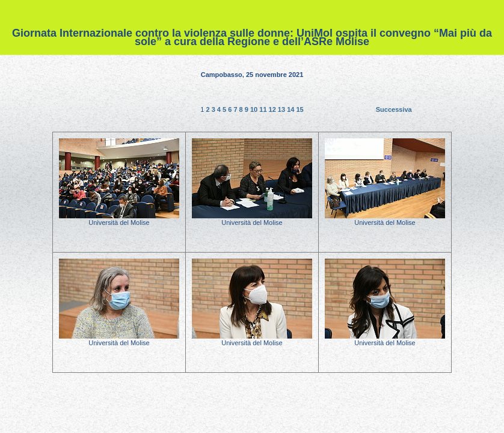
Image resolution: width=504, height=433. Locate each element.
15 (300, 109)
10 (255, 109)
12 (273, 109)
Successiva (394, 109)
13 (282, 109)
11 (264, 109)
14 (291, 109)
